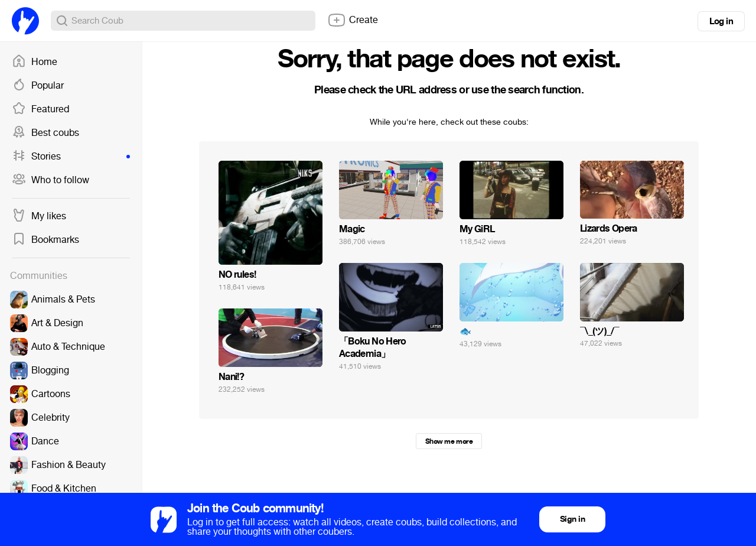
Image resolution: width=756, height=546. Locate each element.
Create (353, 20)
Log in (721, 21)
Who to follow (50, 180)
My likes (39, 216)
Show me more (449, 441)
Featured (40, 109)
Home (35, 62)
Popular (38, 86)
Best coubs (45, 133)
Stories (71, 157)
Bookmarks (45, 240)
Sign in (572, 519)
